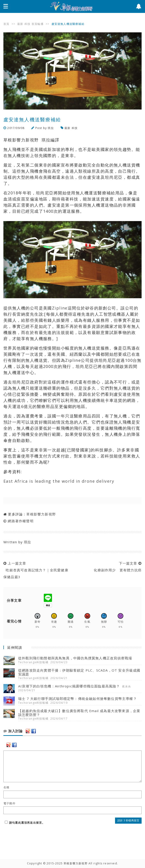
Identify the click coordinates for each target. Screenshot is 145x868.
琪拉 (51, 128)
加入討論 (13, 731)
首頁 (6, 24)
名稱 (6, 787)
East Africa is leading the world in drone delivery (59, 481)
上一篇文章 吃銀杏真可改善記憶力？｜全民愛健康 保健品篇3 (36, 570)
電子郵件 (9, 804)
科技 (27, 24)
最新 (20, 24)
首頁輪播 (38, 24)
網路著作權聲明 (21, 521)
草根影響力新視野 (41, 514)
